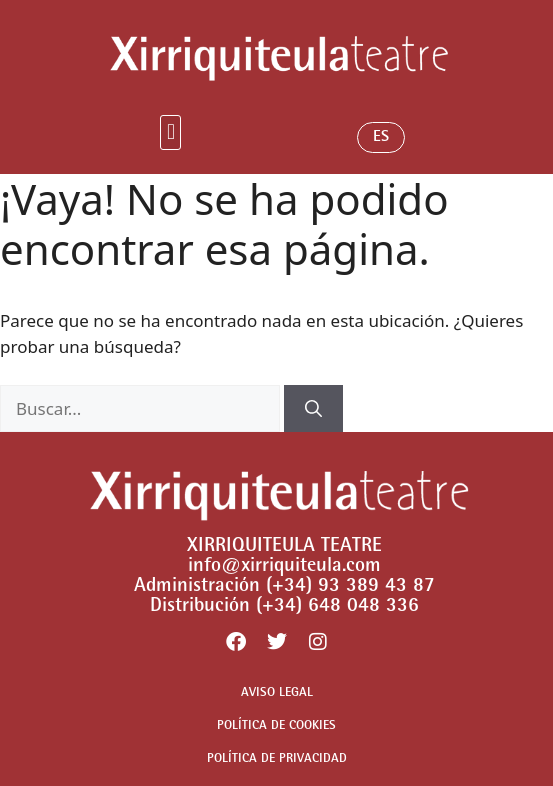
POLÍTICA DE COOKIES (276, 726)
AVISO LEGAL (277, 693)
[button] (170, 132)
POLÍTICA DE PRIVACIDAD (277, 759)
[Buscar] (313, 409)
